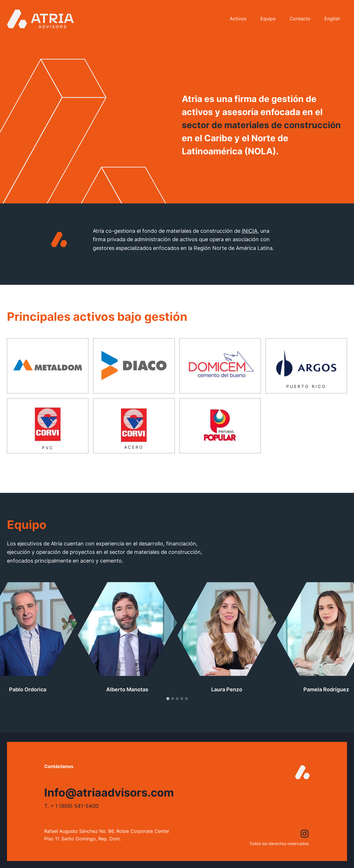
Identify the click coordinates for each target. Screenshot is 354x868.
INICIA (250, 243)
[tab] (168, 710)
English (332, 19)
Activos (238, 19)
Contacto (300, 19)
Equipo (268, 19)
